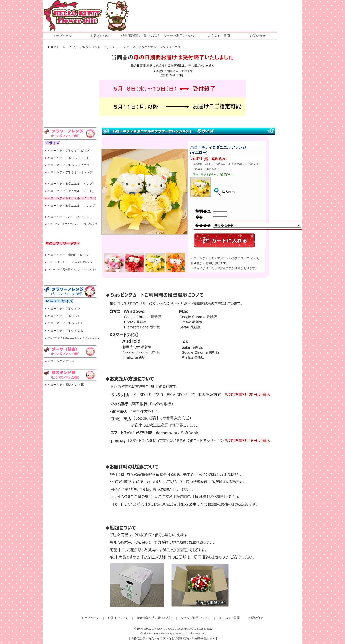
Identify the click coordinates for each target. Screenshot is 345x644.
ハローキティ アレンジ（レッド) (69, 158)
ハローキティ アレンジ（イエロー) (70, 165)
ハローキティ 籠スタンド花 (66, 385)
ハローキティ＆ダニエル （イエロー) (72, 198)
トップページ (62, 36)
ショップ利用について (179, 36)
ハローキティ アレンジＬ (64, 316)
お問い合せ (258, 36)
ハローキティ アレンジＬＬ (66, 323)
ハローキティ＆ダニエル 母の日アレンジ (70, 262)
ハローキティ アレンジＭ (64, 309)
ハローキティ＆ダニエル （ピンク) (70, 184)
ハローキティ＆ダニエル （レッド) (70, 191)
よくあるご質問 (219, 36)
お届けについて (101, 36)
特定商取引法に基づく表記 (140, 36)
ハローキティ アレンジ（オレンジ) (70, 172)
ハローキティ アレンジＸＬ (66, 331)
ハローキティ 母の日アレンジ (68, 255)
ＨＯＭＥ (53, 47)
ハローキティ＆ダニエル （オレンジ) (72, 206)
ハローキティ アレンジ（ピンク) (69, 151)
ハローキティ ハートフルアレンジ (70, 217)
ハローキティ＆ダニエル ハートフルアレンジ (72, 224)
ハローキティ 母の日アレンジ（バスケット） (72, 269)
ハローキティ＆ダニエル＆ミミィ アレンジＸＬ (74, 338)
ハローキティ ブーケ (61, 361)
